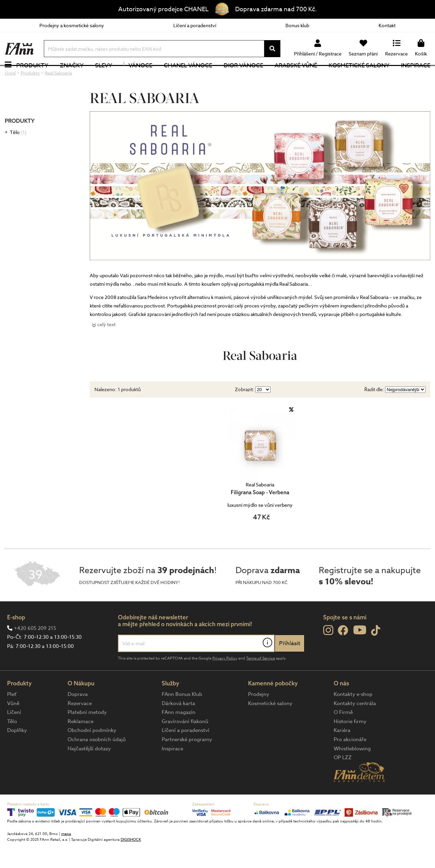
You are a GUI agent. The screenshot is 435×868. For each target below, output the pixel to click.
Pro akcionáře (350, 762)
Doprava (78, 716)
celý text (106, 346)
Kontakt (387, 25)
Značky (72, 76)
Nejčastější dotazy (89, 770)
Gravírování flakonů (185, 743)
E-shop (16, 639)
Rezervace (80, 725)
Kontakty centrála (355, 725)
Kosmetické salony (359, 76)
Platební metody (87, 734)
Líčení (14, 734)
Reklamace (81, 743)
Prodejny (259, 716)
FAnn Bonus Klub (182, 716)
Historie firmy (350, 743)
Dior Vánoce (243, 76)
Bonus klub (297, 25)
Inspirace (416, 76)
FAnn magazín (179, 734)
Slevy (104, 76)
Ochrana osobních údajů (97, 762)
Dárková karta (178, 725)
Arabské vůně (296, 76)
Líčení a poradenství (195, 25)
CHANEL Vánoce (188, 76)
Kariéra (342, 752)
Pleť (12, 716)
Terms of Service (260, 680)
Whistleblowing (352, 770)
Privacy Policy (225, 680)
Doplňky (17, 752)
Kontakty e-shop (353, 716)
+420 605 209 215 (35, 650)
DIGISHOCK (131, 862)
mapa (66, 856)
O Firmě (343, 734)
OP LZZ (343, 780)
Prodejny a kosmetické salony (72, 25)
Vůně (13, 725)
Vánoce (138, 76)
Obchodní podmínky (92, 752)
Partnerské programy (187, 762)
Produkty (32, 76)
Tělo (18, 154)
